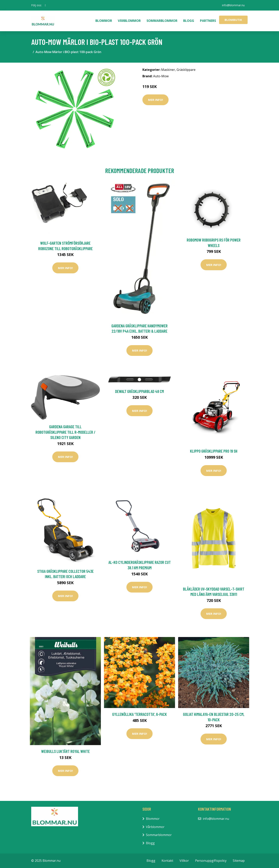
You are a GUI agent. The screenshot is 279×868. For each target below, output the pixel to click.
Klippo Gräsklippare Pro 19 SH (214, 451)
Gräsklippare (186, 70)
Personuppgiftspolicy (211, 861)
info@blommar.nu (233, 5)
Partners (208, 21)
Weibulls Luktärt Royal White (65, 751)
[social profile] (45, 5)
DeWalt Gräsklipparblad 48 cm (139, 391)
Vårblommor (129, 21)
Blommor (104, 21)
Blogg (189, 21)
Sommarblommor (162, 21)
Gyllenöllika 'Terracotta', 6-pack (139, 714)
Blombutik (233, 20)
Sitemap (239, 861)
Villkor (184, 861)
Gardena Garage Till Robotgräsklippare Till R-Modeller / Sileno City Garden (65, 432)
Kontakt (167, 861)
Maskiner (168, 70)
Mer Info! (155, 100)
